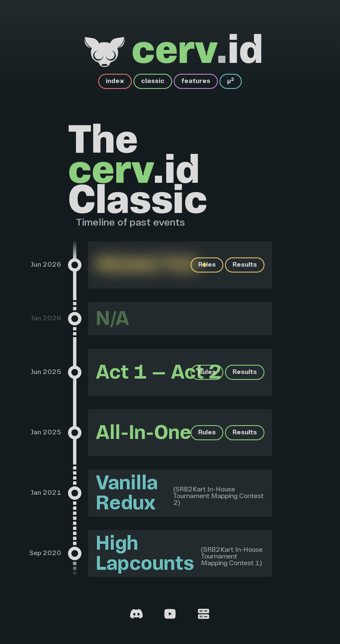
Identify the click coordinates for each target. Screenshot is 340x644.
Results (245, 265)
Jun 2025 (46, 372)
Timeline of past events (131, 223)
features (196, 81)
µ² (231, 81)
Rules (207, 265)
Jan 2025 (46, 433)
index (115, 81)
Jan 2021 (46, 493)
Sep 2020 (45, 553)
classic (153, 81)
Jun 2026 (46, 265)
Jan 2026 (46, 319)
